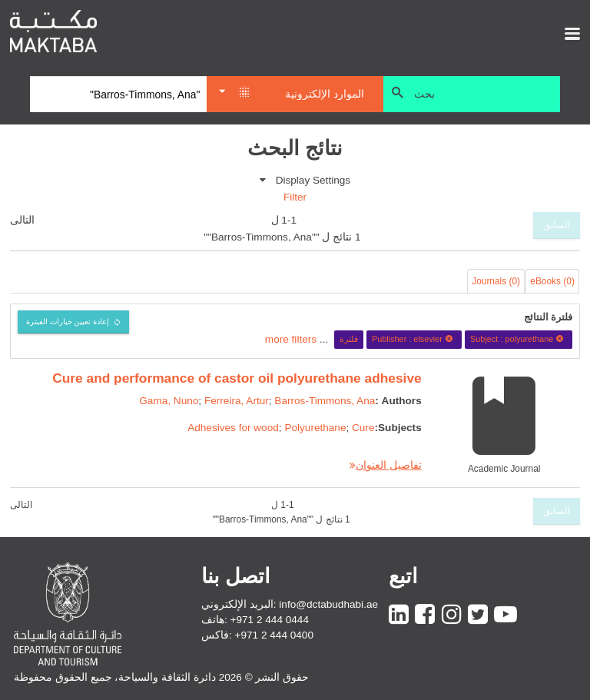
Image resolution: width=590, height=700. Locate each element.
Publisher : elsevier (414, 339)
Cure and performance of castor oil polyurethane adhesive (237, 378)
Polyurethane (315, 428)
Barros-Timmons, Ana (325, 401)
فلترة (349, 339)
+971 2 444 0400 (274, 635)
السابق (557, 225)
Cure (363, 428)
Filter (295, 197)
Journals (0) (496, 281)
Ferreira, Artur (237, 401)
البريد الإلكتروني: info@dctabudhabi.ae (290, 604)
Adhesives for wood (233, 428)
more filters (291, 338)
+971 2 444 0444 (270, 620)
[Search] (118, 95)
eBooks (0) (552, 281)
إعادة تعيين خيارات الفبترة (68, 322)
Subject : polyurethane (519, 339)
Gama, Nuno (169, 401)
